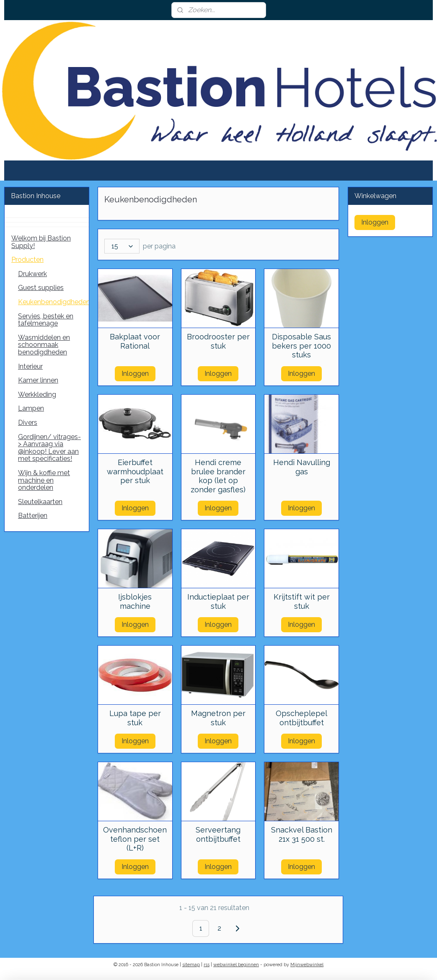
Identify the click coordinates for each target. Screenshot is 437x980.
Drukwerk (32, 274)
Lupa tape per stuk (135, 718)
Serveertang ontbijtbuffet (218, 834)
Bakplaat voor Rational (135, 341)
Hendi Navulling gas (302, 467)
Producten (27, 260)
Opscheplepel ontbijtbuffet (302, 718)
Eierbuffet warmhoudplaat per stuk (135, 471)
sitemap (191, 965)
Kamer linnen (38, 380)
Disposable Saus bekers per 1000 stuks (302, 346)
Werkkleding (37, 394)
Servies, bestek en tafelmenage (46, 320)
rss (207, 965)
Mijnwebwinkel (307, 965)
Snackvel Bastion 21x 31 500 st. (302, 834)
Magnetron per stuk (218, 718)
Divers (28, 423)
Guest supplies (41, 288)
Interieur (30, 366)
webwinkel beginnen (236, 965)
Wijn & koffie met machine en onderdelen (44, 480)
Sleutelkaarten (40, 502)
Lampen (31, 408)
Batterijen (33, 516)
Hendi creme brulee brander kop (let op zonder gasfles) (218, 476)
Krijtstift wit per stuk (302, 601)
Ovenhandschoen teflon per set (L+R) (135, 839)
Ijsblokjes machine (135, 601)
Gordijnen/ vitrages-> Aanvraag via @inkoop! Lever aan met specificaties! (49, 448)
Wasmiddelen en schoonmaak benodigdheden (44, 345)
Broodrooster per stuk (218, 341)
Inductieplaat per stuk (218, 601)
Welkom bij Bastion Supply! (41, 242)
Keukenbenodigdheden (53, 302)
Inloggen (135, 374)
